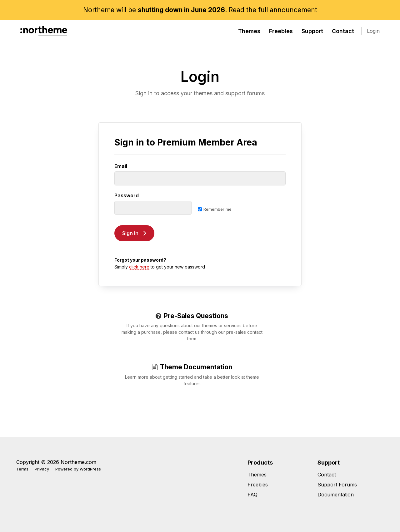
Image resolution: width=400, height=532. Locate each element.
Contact (343, 31)
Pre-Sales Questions (192, 316)
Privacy (42, 469)
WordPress (90, 469)
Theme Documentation (192, 367)
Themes (249, 31)
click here (139, 267)
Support (312, 31)
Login (373, 31)
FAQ (252, 495)
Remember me (215, 209)
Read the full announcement (273, 10)
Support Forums (337, 485)
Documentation (336, 495)
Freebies (281, 31)
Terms (22, 469)
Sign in (130, 233)
